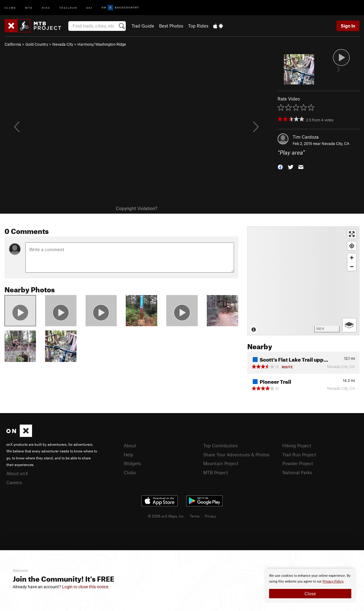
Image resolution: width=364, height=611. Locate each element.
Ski (89, 7)
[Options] (349, 325)
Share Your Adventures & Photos (236, 455)
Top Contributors (220, 445)
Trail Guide (143, 26)
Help (128, 455)
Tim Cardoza (306, 137)
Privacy (210, 516)
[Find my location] (352, 246)
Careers (14, 482)
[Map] (303, 281)
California (13, 44)
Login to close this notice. (86, 587)
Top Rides (198, 26)
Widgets (132, 463)
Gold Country (37, 44)
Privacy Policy (333, 581)
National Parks (297, 472)
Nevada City (63, 44)
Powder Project (298, 463)
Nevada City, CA (336, 143)
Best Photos (171, 26)
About (130, 445)
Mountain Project (221, 463)
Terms (195, 516)
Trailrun (68, 7)
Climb (10, 7)
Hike (46, 7)
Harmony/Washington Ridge (102, 44)
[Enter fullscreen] (352, 234)
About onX (17, 473)
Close (310, 593)
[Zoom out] (352, 266)
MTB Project (216, 472)
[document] (310, 586)
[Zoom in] (352, 258)
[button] (280, 167)
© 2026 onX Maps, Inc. (166, 516)
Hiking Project (297, 445)
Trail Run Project (299, 455)
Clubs (130, 472)
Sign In (348, 26)
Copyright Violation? (136, 208)
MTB (29, 7)
